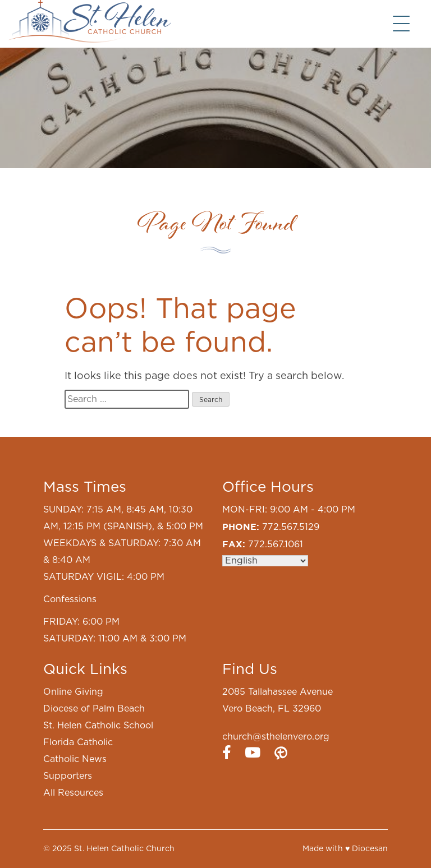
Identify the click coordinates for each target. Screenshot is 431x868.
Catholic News (75, 759)
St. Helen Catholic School (98, 726)
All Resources (73, 793)
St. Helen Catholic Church (124, 849)
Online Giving (73, 692)
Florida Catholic (78, 742)
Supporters (68, 776)
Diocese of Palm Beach (94, 709)
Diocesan (370, 849)
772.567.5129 (291, 527)
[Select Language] (265, 561)
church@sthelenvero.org (276, 737)
